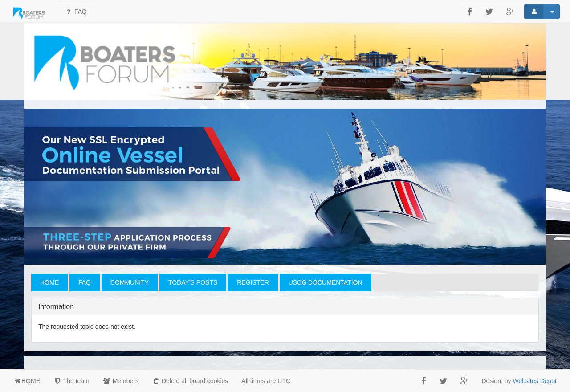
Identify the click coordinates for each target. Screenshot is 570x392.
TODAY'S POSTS (193, 282)
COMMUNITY (130, 282)
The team (71, 381)
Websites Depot (535, 381)
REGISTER (253, 282)
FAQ (76, 12)
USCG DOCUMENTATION (326, 282)
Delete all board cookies (190, 381)
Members (121, 381)
